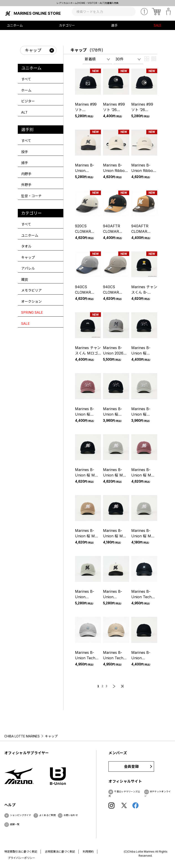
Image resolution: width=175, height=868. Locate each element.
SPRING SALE (32, 312)
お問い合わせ (71, 815)
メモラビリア (31, 290)
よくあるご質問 (47, 815)
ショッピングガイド (21, 815)
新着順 (90, 59)
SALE (158, 25)
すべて (26, 79)
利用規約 (88, 852)
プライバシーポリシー (21, 858)
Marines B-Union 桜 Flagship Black (144, 353)
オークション (31, 301)
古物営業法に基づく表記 (60, 852)
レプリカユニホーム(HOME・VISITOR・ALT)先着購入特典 (87, 3)
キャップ (79, 50)
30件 (120, 59)
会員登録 (131, 766)
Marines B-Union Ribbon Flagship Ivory (115, 171)
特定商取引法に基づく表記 (21, 852)
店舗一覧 (15, 824)
